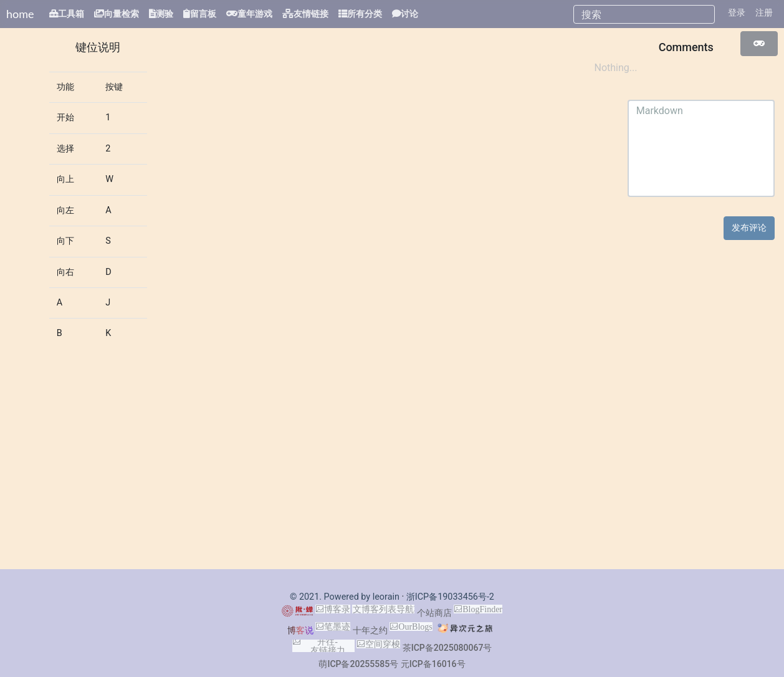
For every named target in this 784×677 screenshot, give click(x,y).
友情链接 (311, 14)
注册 (764, 12)
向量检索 (122, 14)
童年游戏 (255, 14)
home (20, 14)
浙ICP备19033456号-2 (450, 597)
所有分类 (365, 14)
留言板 (203, 14)
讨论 (409, 14)
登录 (737, 12)
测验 (165, 14)
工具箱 (71, 14)
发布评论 (749, 228)
